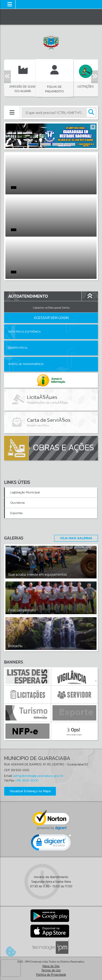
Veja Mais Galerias (76, 538)
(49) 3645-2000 (27, 780)
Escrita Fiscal (18, 348)
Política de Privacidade (51, 975)
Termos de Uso (51, 970)
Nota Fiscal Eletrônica (25, 332)
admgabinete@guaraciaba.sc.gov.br (38, 776)
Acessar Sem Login (51, 318)
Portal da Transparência (26, 364)
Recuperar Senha (59, 308)
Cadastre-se (40, 308)
